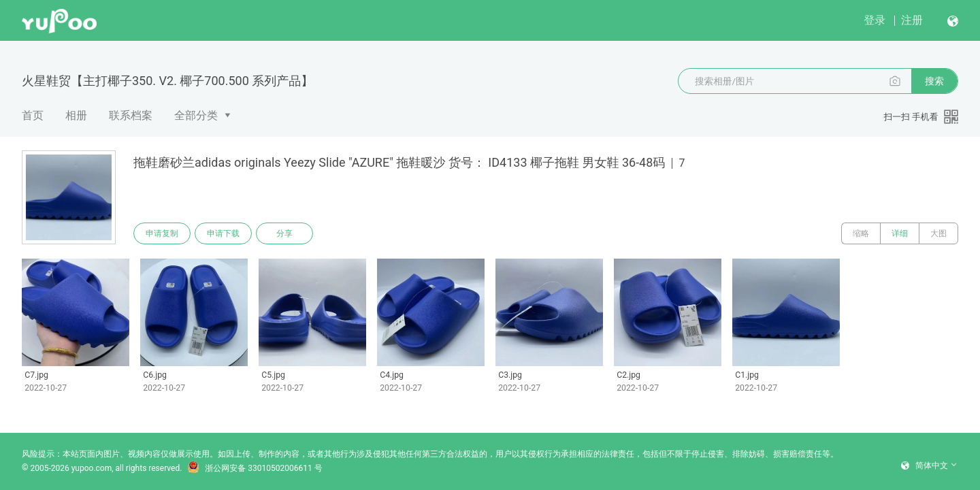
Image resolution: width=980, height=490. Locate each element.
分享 (284, 233)
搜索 (934, 81)
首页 (33, 115)
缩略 (861, 233)
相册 (76, 115)
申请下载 (223, 233)
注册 (912, 20)
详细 (900, 233)
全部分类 (196, 115)
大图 (938, 233)
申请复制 (162, 233)
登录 (875, 20)
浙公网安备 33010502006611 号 (255, 468)
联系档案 (131, 115)
